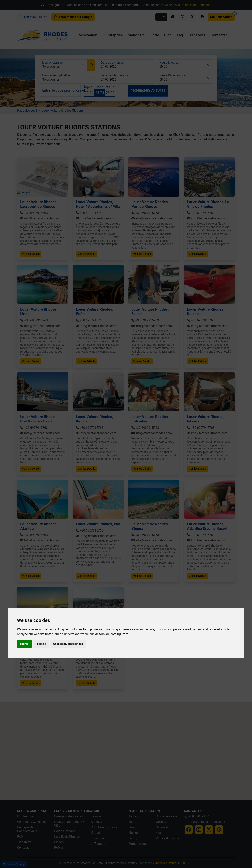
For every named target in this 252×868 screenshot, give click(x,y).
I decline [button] (41, 644)
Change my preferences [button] (68, 644)
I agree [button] (24, 644)
